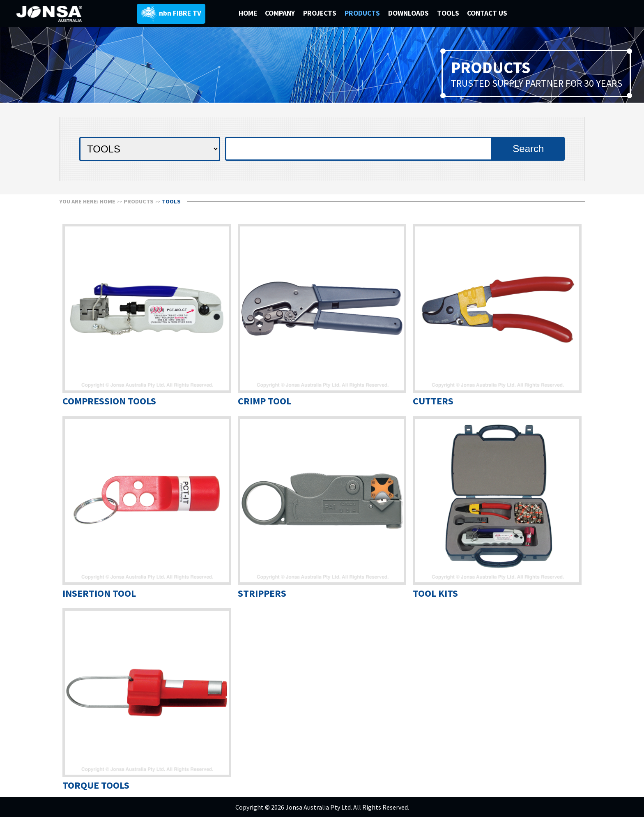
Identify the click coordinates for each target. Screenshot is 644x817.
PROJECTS (321, 13)
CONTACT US (487, 13)
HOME (248, 13)
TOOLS (448, 13)
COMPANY (281, 13)
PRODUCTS (363, 13)
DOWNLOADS (409, 13)
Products (139, 201)
